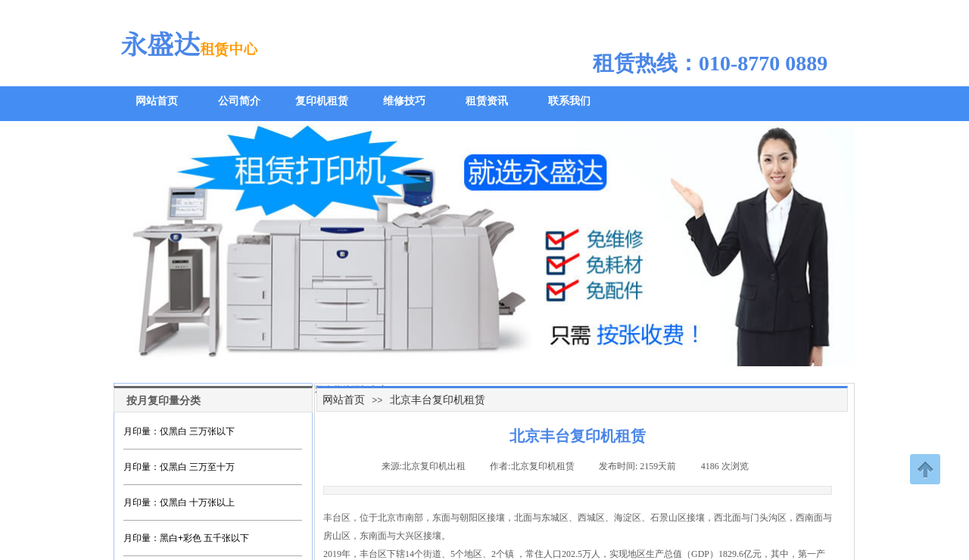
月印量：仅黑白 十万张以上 (179, 502)
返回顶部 (925, 469)
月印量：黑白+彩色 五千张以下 (186, 538)
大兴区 (410, 536)
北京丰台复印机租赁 (438, 400)
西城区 (591, 518)
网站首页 (344, 400)
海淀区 (628, 518)
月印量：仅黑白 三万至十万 (179, 467)
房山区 (337, 536)
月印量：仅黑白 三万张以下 (179, 431)
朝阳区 (473, 518)
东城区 (555, 518)
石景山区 (668, 518)
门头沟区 (768, 518)
